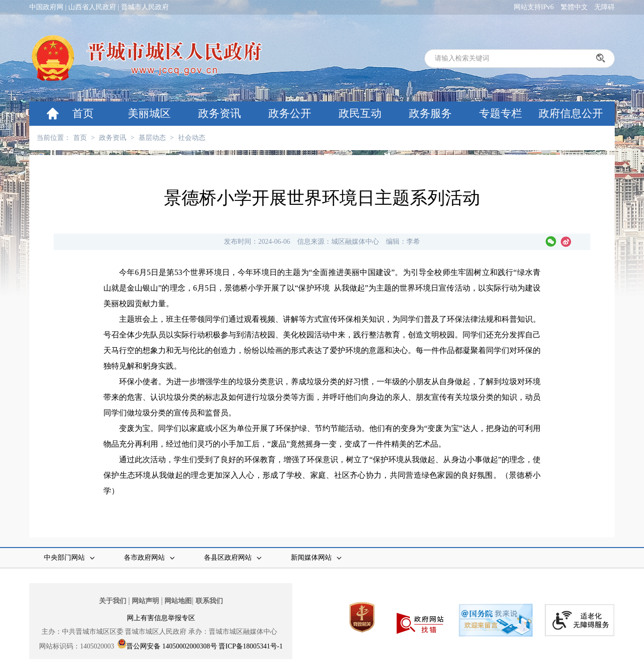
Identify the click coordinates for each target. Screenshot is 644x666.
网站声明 (145, 601)
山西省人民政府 (92, 7)
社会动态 (192, 138)
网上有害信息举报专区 (161, 618)
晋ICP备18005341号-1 (251, 646)
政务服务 (430, 113)
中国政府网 (46, 7)
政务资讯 (220, 113)
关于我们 (113, 601)
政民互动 (360, 113)
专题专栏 (501, 113)
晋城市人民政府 (145, 7)
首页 (83, 113)
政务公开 (290, 113)
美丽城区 (149, 113)
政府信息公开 (571, 113)
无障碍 (604, 7)
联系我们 (209, 601)
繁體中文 (574, 7)
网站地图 (178, 601)
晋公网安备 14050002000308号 (172, 646)
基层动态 (152, 138)
